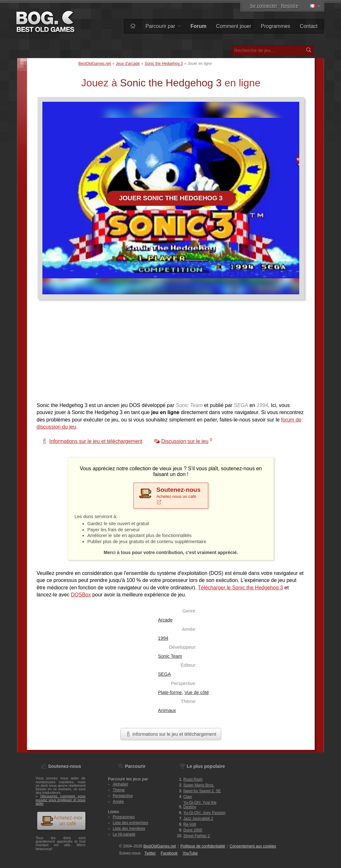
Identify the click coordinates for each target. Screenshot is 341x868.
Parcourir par (163, 26)
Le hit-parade (124, 834)
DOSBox (81, 595)
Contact (309, 26)
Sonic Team (170, 656)
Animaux (167, 710)
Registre (290, 6)
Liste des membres (129, 829)
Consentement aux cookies (253, 846)
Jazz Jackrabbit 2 (198, 819)
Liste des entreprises (131, 823)
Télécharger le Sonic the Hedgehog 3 (240, 588)
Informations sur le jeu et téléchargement (171, 734)
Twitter (150, 853)
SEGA (164, 674)
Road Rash (193, 779)
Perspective (123, 796)
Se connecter (264, 6)
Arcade (165, 620)
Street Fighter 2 (197, 836)
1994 (163, 638)
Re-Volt (190, 824)
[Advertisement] (171, 354)
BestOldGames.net (95, 64)
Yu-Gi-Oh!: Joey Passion (204, 813)
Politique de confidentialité (203, 846)
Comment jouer (234, 26)
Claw (188, 797)
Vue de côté (197, 692)
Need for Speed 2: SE (202, 791)
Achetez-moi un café (61, 821)
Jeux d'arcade (128, 64)
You (190, 853)
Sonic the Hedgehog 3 (164, 64)
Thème (119, 790)
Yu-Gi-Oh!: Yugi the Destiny (200, 805)
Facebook (169, 853)
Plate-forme (170, 692)
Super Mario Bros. (199, 785)
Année (118, 802)
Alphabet (120, 784)
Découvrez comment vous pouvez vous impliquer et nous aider (61, 800)
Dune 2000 (193, 830)
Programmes (275, 26)
